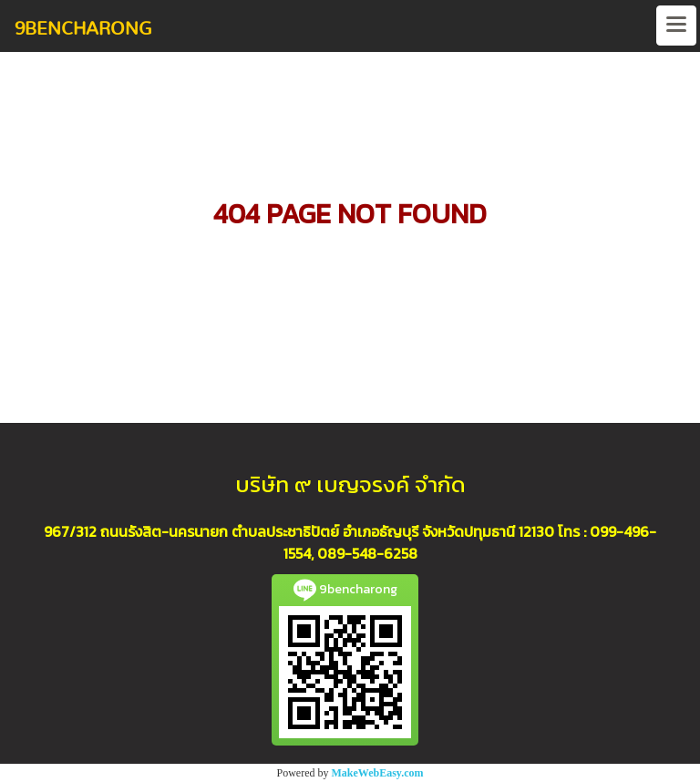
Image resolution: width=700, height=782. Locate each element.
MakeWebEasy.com (378, 773)
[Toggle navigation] (676, 26)
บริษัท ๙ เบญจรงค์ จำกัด (350, 484)
